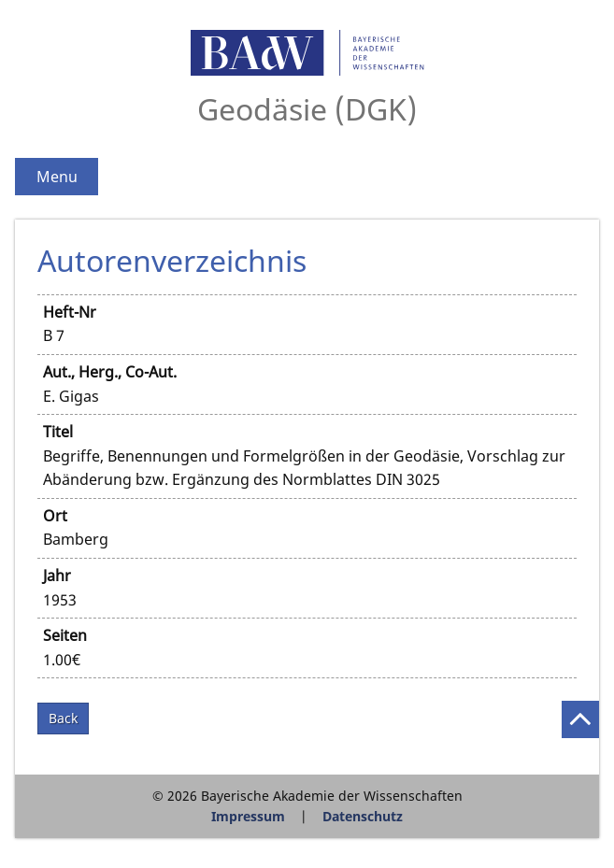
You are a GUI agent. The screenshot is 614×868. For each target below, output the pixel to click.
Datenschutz (363, 816)
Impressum (248, 816)
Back (63, 718)
